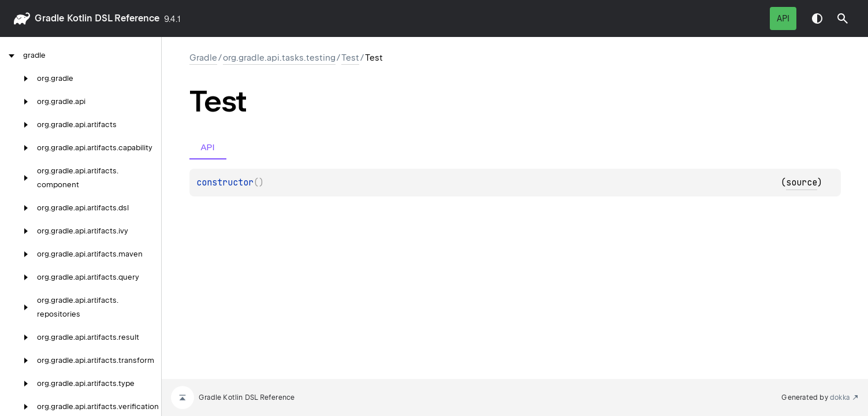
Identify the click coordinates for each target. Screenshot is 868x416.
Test (350, 58)
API (783, 18)
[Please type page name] (843, 18)
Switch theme (817, 18)
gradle (49, 18)
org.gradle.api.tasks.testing (279, 58)
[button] (843, 18)
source (802, 183)
